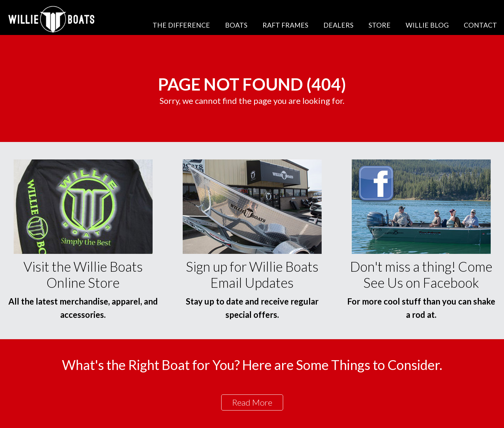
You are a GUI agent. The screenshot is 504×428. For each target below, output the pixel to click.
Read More (252, 402)
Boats (236, 25)
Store (380, 25)
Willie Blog (427, 25)
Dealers (338, 25)
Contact (480, 25)
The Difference (181, 25)
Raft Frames (285, 25)
